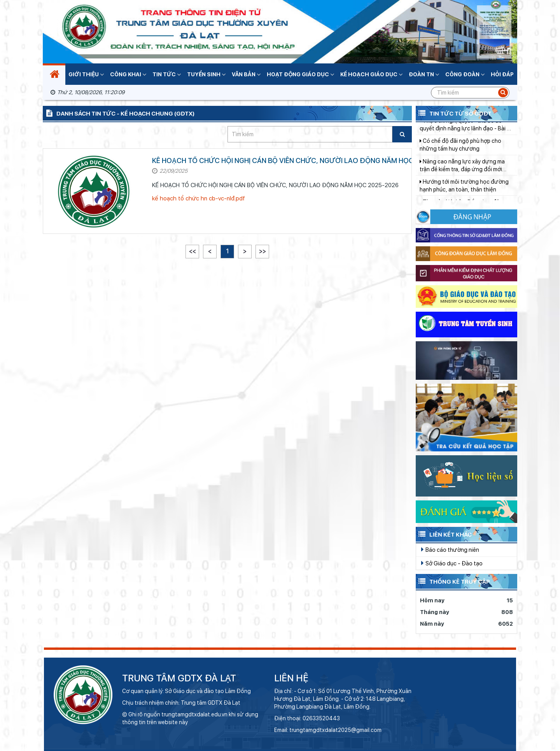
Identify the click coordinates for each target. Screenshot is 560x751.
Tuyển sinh (206, 74)
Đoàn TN (424, 74)
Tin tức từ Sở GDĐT (454, 113)
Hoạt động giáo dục (300, 74)
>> (262, 251)
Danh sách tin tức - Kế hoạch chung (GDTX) (119, 113)
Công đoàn (465, 74)
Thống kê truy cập (453, 581)
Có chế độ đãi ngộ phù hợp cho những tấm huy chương (460, 151)
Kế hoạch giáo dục (371, 74)
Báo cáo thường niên (450, 549)
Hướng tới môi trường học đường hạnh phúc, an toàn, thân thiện (464, 191)
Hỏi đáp (502, 74)
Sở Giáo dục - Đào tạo (452, 563)
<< (192, 251)
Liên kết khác (444, 534)
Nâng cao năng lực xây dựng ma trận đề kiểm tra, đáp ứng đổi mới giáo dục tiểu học (462, 172)
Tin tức (167, 74)
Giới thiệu (86, 74)
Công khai (128, 74)
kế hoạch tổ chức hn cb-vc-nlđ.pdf (199, 198)
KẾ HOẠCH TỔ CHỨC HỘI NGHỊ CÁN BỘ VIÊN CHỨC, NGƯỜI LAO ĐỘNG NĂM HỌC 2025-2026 (303, 161)
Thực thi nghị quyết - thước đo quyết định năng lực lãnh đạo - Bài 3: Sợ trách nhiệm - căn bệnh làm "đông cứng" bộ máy (466, 131)
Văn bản (246, 74)
